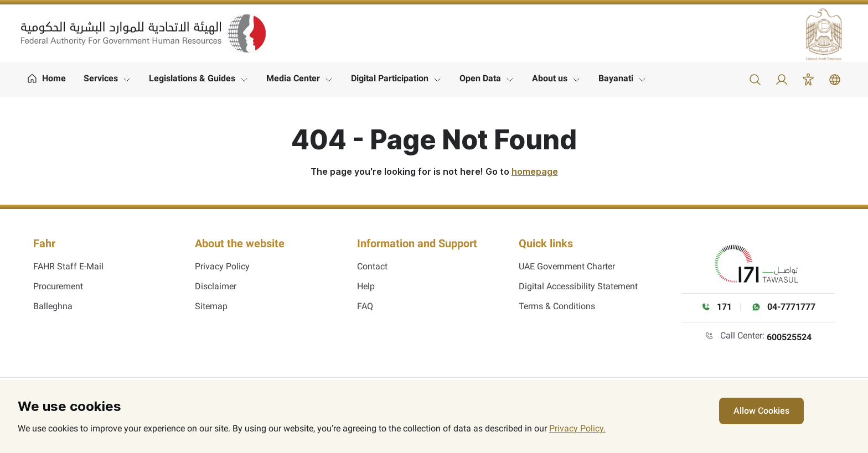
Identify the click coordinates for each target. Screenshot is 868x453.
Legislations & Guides (192, 78)
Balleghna (53, 306)
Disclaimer (216, 286)
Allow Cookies (761, 411)
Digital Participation (390, 78)
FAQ (365, 306)
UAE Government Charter (567, 266)
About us (550, 78)
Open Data (480, 78)
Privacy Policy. (577, 428)
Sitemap (211, 306)
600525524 (789, 337)
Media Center (293, 78)
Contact (372, 266)
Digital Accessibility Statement (578, 286)
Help (366, 286)
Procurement (58, 286)
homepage (535, 171)
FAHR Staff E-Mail (68, 266)
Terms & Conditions (557, 306)
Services (101, 78)
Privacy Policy (222, 266)
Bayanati (616, 78)
